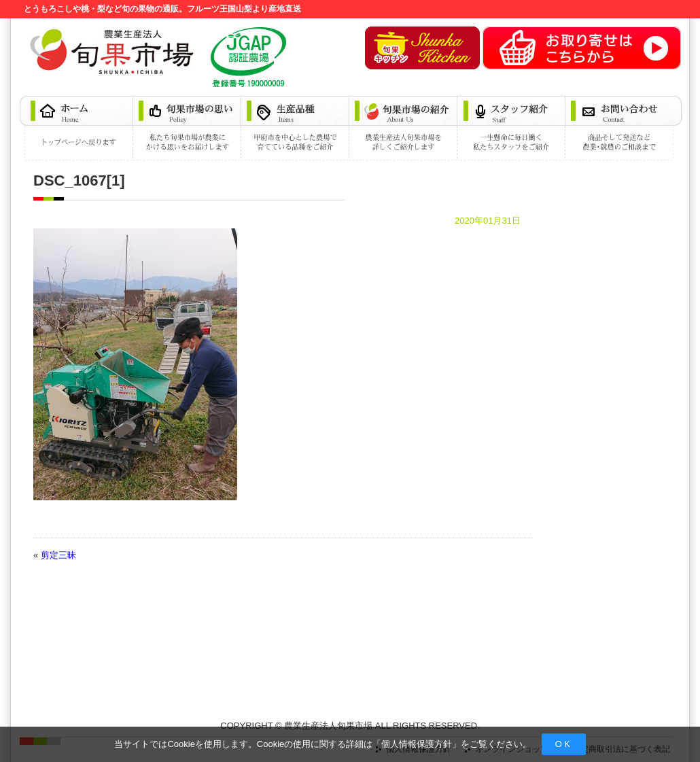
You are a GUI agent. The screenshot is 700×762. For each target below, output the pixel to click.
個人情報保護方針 (417, 744)
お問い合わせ (624, 128)
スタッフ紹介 (512, 128)
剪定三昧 (58, 555)
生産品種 (296, 128)
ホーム (77, 128)
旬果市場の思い (188, 128)
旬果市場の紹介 (404, 128)
